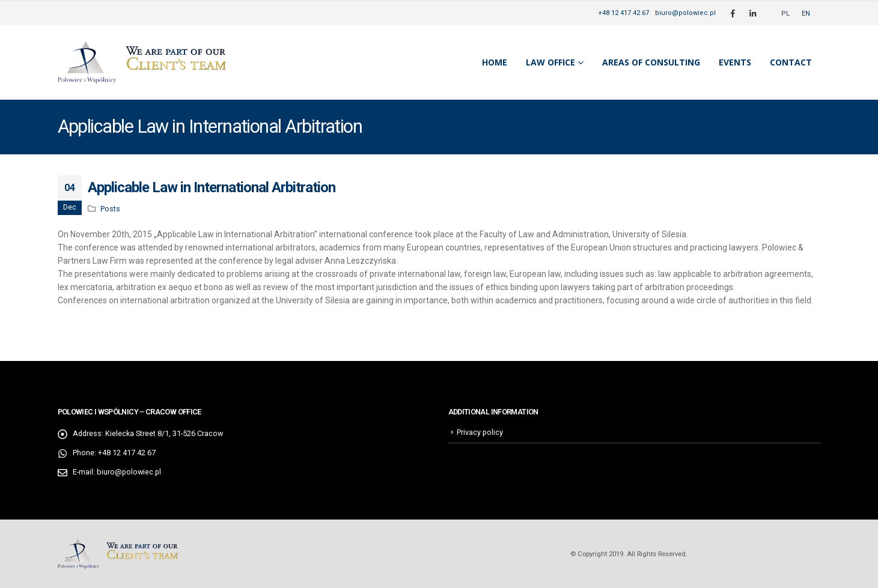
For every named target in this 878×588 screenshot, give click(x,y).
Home (495, 62)
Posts (110, 209)
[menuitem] (785, 14)
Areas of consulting (651, 62)
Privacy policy (480, 432)
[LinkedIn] (753, 13)
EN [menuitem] (806, 14)
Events (735, 62)
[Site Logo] (142, 63)
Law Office (550, 62)
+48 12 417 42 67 (623, 13)
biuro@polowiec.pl (685, 13)
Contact (791, 62)
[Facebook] (733, 13)
